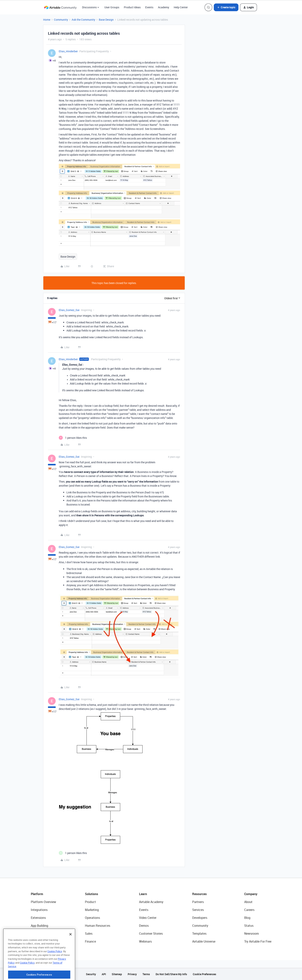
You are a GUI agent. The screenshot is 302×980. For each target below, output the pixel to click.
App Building (39, 926)
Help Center (181, 7)
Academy (164, 7)
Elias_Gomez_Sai (69, 310)
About (248, 902)
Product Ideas (132, 7)
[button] (226, 7)
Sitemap (117, 974)
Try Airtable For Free (258, 941)
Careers (249, 910)
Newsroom (252, 933)
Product (90, 902)
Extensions (38, 918)
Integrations (39, 910)
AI (32, 933)
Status (249, 926)
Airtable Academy (151, 902)
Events (149, 7)
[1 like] (73, 438)
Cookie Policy (55, 969)
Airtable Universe (204, 941)
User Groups (112, 7)
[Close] (70, 952)
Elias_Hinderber (68, 51)
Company (251, 894)
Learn (143, 894)
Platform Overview (43, 902)
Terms (146, 974)
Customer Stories (151, 933)
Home (47, 20)
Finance (90, 941)
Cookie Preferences (204, 974)
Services (198, 910)
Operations (92, 918)
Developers (200, 918)
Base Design (106, 20)
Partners (198, 902)
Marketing (92, 910)
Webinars (145, 941)
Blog (247, 918)
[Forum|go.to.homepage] (60, 7)
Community (61, 20)
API (104, 974)
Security (91, 974)
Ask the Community (83, 20)
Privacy (132, 974)
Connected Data (42, 941)
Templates (199, 933)
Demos (144, 926)
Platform (37, 894)
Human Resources (98, 926)
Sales (89, 933)
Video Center (148, 918)
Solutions (91, 894)
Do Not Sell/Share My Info (171, 974)
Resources (199, 894)
